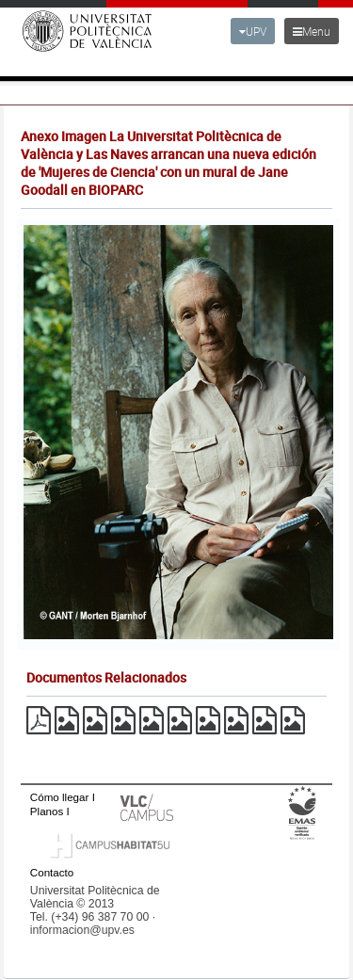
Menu (312, 31)
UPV (253, 31)
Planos (47, 811)
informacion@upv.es (82, 930)
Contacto (52, 872)
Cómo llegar (60, 797)
